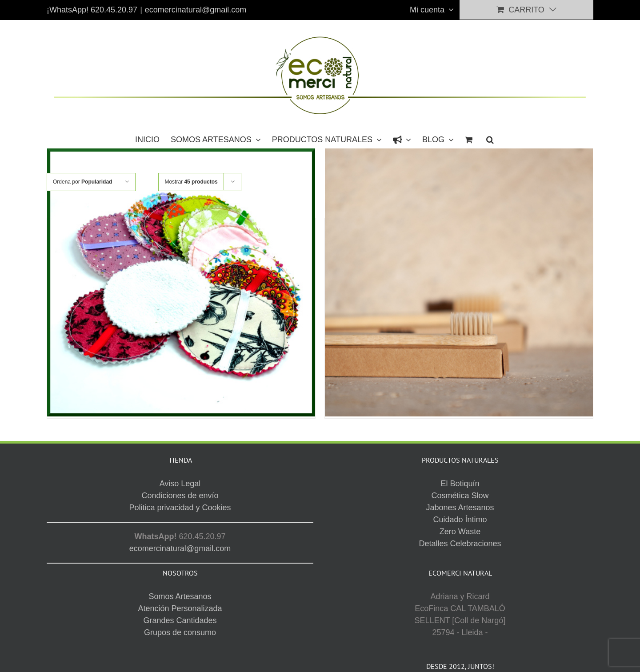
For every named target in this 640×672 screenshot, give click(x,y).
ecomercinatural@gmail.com (196, 10)
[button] (490, 139)
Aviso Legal (384, 628)
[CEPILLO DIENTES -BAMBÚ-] (459, 283)
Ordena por (82, 182)
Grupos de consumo (180, 526)
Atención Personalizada (180, 502)
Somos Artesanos (180, 490)
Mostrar (191, 182)
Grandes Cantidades (180, 514)
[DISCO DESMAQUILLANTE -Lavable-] (181, 283)
